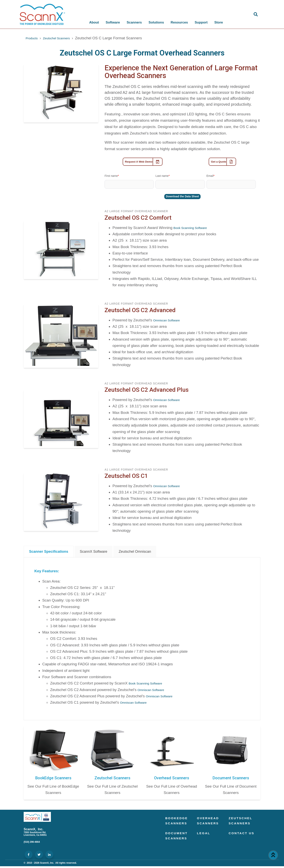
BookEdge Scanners (53, 779)
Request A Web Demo (144, 162)
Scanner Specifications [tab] (49, 553)
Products (33, 38)
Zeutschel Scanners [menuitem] (242, 824)
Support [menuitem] (200, 22)
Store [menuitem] (218, 22)
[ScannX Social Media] (29, 857)
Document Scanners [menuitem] (178, 842)
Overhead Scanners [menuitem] (210, 824)
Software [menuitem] (112, 22)
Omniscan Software (170, 322)
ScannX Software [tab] (94, 553)
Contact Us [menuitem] (240, 842)
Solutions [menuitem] (155, 22)
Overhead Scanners (172, 779)
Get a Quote (224, 162)
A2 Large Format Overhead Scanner (136, 213)
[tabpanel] (142, 641)
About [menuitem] (93, 22)
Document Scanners (231, 779)
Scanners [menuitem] (133, 22)
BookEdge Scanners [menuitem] (179, 824)
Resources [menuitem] (178, 22)
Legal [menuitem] (205, 839)
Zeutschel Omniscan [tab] (135, 553)
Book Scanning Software (194, 229)
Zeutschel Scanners (62, 38)
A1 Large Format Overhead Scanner (136, 471)
